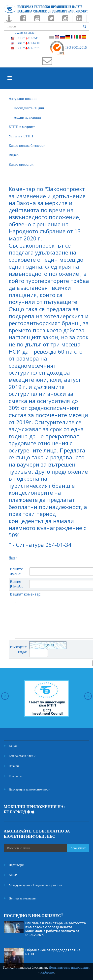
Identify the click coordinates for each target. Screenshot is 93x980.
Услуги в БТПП (21, 136)
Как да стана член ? (20, 756)
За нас (10, 746)
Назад (13, 558)
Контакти (13, 776)
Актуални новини (23, 99)
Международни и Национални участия (33, 885)
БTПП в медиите (22, 127)
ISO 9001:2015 (68, 48)
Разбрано (47, 972)
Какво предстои (21, 164)
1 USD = (25, 38)
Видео (14, 155)
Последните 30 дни (29, 108)
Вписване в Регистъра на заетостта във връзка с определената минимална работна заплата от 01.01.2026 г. (56, 929)
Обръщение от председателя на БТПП (53, 952)
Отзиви (11, 766)
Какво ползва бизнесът (27, 146)
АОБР (10, 875)
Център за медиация (20, 898)
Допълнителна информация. (70, 968)
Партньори (14, 865)
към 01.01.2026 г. (25, 33)
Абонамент (78, 848)
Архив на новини (27, 117)
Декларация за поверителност (27, 789)
